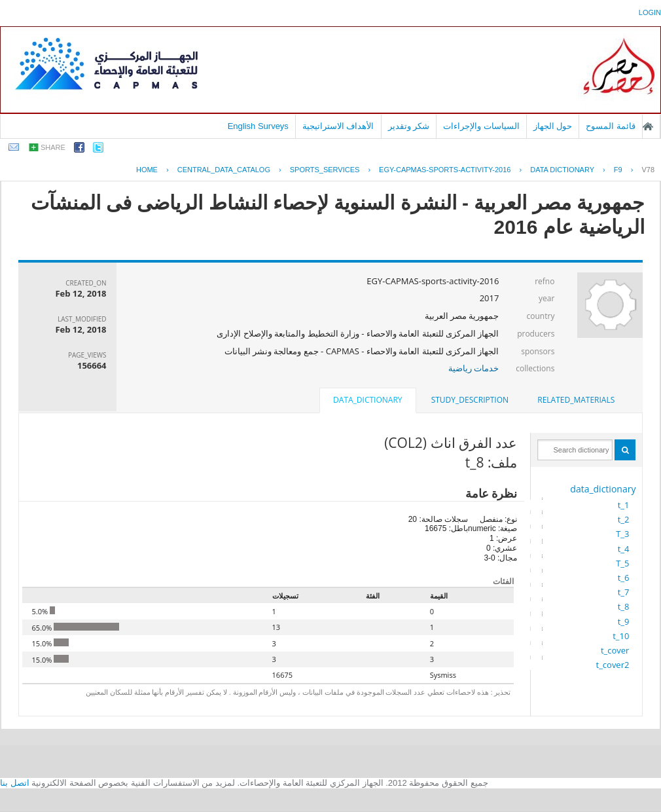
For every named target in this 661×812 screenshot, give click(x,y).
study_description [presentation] (470, 400)
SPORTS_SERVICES (325, 170)
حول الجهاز (553, 126)
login (650, 12)
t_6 (624, 578)
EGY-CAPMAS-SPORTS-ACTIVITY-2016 (445, 170)
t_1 (624, 505)
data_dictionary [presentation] (367, 400)
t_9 (624, 621)
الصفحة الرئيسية (648, 126)
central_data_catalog (224, 170)
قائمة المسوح (611, 126)
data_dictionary (603, 489)
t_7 (624, 592)
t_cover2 (613, 665)
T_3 (622, 534)
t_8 (624, 606)
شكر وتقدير (409, 126)
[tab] (576, 400)
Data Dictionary (562, 170)
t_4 (624, 549)
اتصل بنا (15, 783)
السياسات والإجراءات (481, 126)
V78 (648, 170)
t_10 (621, 636)
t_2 (624, 519)
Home (147, 170)
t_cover (615, 650)
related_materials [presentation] (576, 400)
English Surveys (258, 126)
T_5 (622, 563)
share (53, 147)
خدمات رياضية (473, 368)
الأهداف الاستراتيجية (338, 126)
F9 (618, 170)
